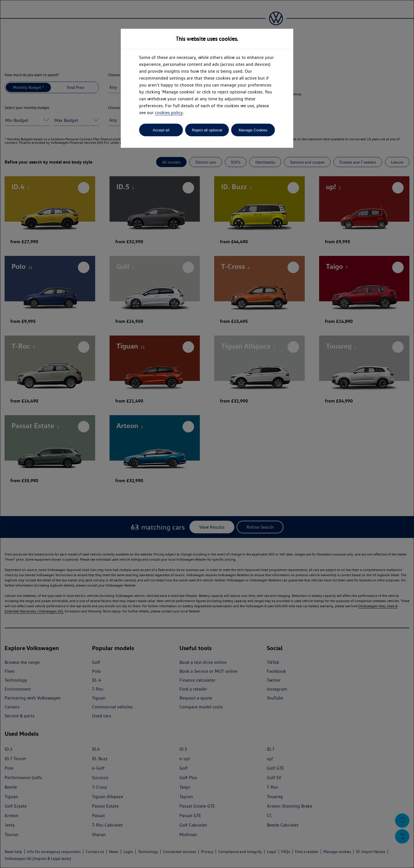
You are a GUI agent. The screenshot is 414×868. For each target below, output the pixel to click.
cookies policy (169, 113)
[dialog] (207, 434)
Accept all (161, 130)
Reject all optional (207, 130)
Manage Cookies (253, 130)
